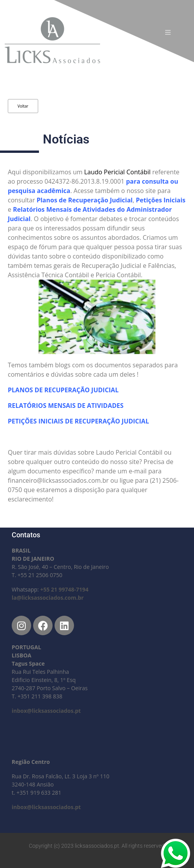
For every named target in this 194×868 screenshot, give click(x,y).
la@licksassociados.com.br (48, 598)
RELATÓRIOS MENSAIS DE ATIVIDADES (66, 406)
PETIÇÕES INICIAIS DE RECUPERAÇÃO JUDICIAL (79, 421)
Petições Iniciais (161, 200)
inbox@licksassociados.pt (46, 711)
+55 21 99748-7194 (64, 589)
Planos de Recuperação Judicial (85, 200)
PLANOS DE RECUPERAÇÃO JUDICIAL (63, 390)
